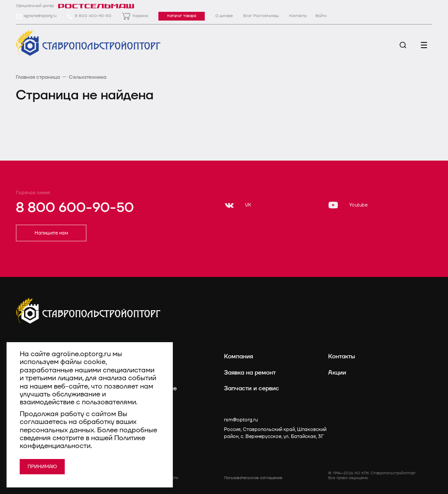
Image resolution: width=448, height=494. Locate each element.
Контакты (342, 356)
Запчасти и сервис (252, 388)
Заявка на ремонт (250, 373)
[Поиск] (403, 45)
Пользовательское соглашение (253, 478)
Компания (238, 356)
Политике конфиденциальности (82, 442)
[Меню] (424, 45)
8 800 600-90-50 (75, 208)
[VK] (238, 205)
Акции (337, 373)
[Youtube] (348, 205)
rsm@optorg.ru (241, 420)
